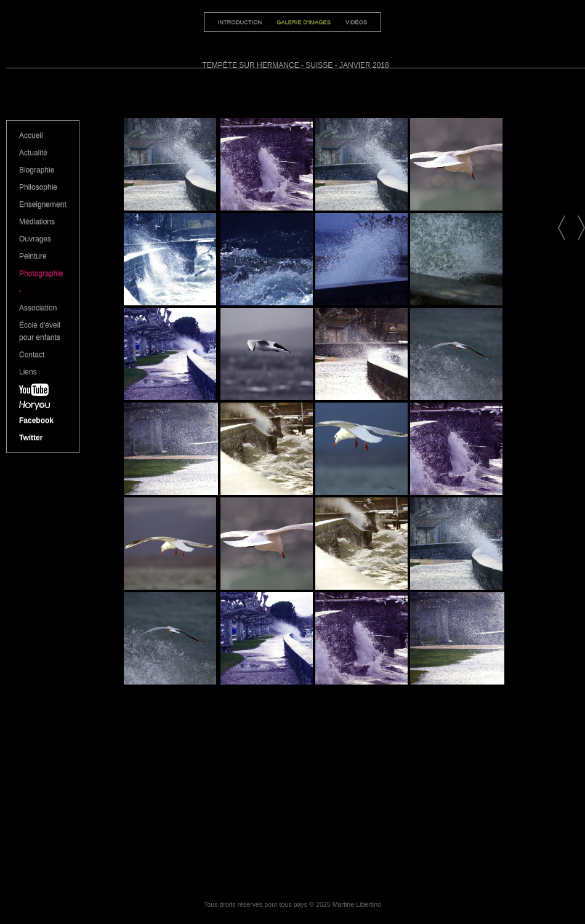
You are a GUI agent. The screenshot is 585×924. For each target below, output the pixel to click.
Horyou (43, 408)
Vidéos (356, 22)
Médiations (37, 222)
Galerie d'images (304, 22)
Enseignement (43, 204)
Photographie (41, 273)
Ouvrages (35, 239)
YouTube (43, 392)
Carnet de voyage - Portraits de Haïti (581, 228)
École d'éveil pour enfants (40, 331)
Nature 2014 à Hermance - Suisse (562, 228)
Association (38, 308)
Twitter (31, 438)
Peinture (33, 256)
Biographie (37, 170)
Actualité (33, 153)
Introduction (240, 22)
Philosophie (38, 187)
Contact (32, 355)
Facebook (36, 420)
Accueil (31, 135)
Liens (28, 372)
